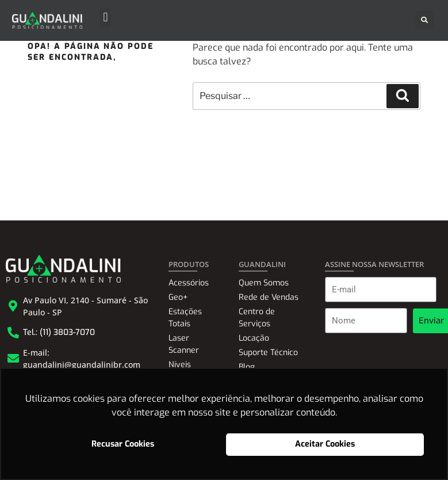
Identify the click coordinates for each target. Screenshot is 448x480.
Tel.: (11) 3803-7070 (59, 332)
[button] (106, 18)
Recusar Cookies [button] (123, 444)
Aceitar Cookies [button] (325, 444)
